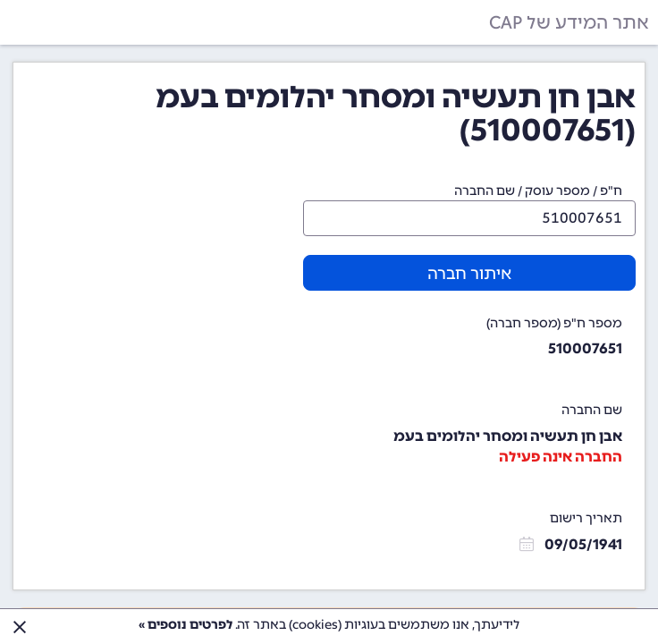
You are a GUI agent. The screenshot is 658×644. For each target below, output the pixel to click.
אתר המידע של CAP (569, 22)
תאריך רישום (586, 518)
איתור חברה (469, 274)
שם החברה (592, 410)
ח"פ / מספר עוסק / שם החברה (538, 191)
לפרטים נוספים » (186, 625)
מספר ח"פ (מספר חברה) (554, 323)
